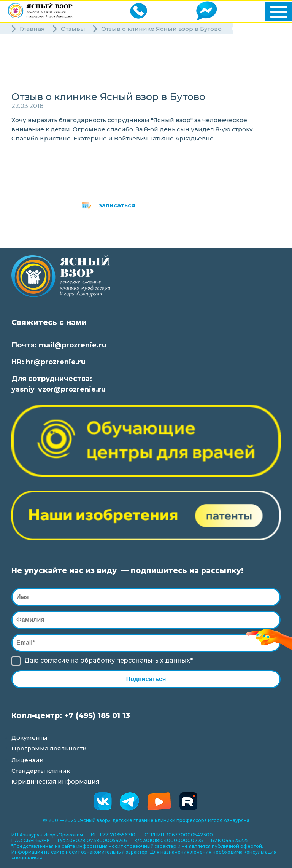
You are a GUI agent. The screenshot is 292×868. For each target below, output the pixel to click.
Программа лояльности (49, 748)
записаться (117, 205)
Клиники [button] (34, 60)
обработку (98, 660)
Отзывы (73, 29)
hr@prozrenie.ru (56, 362)
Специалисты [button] (35, 73)
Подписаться (146, 679)
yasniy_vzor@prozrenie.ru (59, 389)
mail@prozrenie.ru (73, 345)
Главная (32, 29)
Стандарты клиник (41, 771)
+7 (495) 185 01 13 (97, 716)
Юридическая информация (56, 781)
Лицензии (28, 760)
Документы (29, 738)
